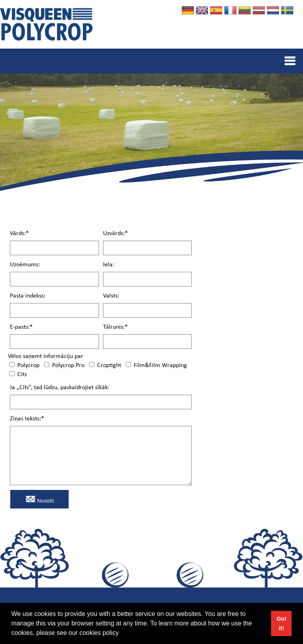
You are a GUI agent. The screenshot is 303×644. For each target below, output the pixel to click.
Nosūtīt (40, 499)
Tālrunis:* (115, 327)
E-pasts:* (21, 327)
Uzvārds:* (115, 234)
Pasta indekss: (28, 296)
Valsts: (111, 296)
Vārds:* (19, 234)
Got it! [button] (281, 623)
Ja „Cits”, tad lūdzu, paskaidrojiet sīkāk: (60, 388)
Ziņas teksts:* (27, 419)
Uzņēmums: (25, 265)
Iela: (108, 265)
